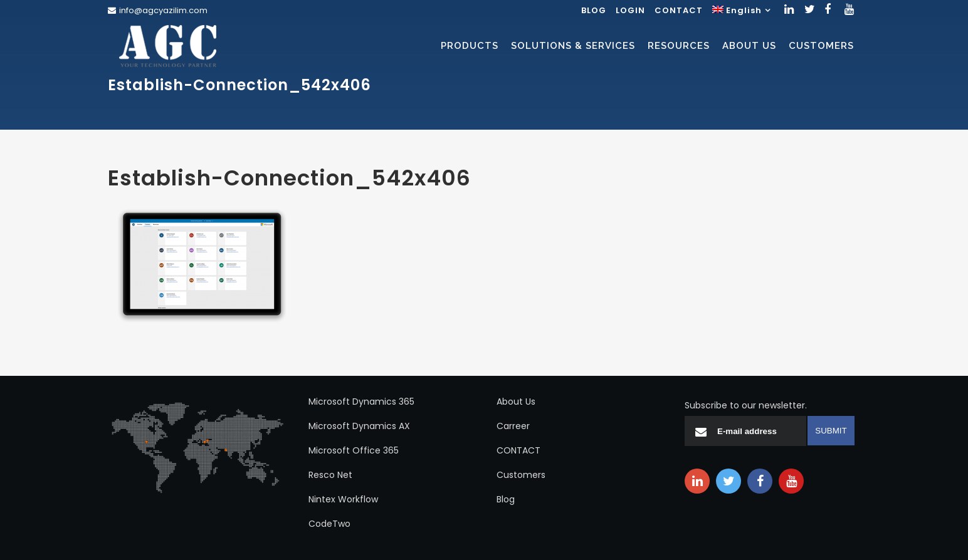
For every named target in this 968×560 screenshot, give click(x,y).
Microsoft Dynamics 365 (361, 402)
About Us (516, 402)
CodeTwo (329, 524)
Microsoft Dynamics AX (359, 426)
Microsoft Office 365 (354, 450)
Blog (506, 499)
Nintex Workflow (343, 499)
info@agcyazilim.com (163, 10)
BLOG (594, 10)
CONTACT (679, 10)
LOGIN (630, 10)
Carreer (513, 426)
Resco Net (330, 475)
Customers (521, 475)
